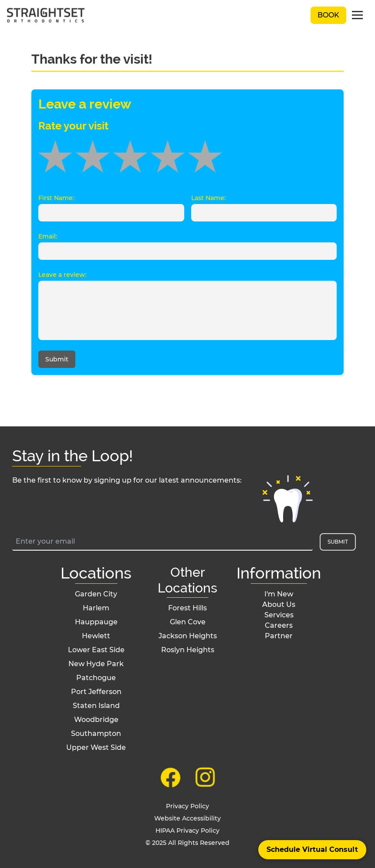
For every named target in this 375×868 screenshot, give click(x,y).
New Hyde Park (96, 664)
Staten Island (96, 706)
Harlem (96, 608)
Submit (57, 359)
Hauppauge (96, 622)
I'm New (279, 594)
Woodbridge (96, 720)
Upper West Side (96, 747)
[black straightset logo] (46, 15)
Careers (279, 625)
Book (328, 15)
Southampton (96, 734)
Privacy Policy (187, 806)
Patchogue (96, 678)
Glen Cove (188, 622)
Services (279, 615)
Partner (279, 636)
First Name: (56, 198)
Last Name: (208, 198)
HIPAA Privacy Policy (187, 831)
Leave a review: (62, 275)
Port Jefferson (96, 692)
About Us (279, 604)
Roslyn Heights (188, 650)
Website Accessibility (187, 818)
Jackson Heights (188, 636)
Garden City (96, 594)
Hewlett (96, 636)
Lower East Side (96, 650)
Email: (48, 236)
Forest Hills (187, 608)
